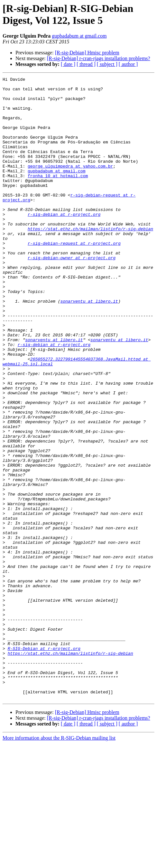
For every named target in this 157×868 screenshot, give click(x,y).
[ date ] (68, 64)
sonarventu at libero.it (89, 346)
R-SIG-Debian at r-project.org (44, 763)
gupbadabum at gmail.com (79, 36)
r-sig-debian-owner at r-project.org (72, 294)
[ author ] (128, 64)
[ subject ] (107, 64)
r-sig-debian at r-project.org (64, 242)
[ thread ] (86, 64)
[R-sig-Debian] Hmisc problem (87, 53)
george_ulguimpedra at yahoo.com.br (70, 184)
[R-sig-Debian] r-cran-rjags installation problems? (99, 58)
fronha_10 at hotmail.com (58, 196)
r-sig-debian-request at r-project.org (74, 277)
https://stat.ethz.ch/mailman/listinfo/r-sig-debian (90, 260)
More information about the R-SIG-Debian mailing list (59, 862)
